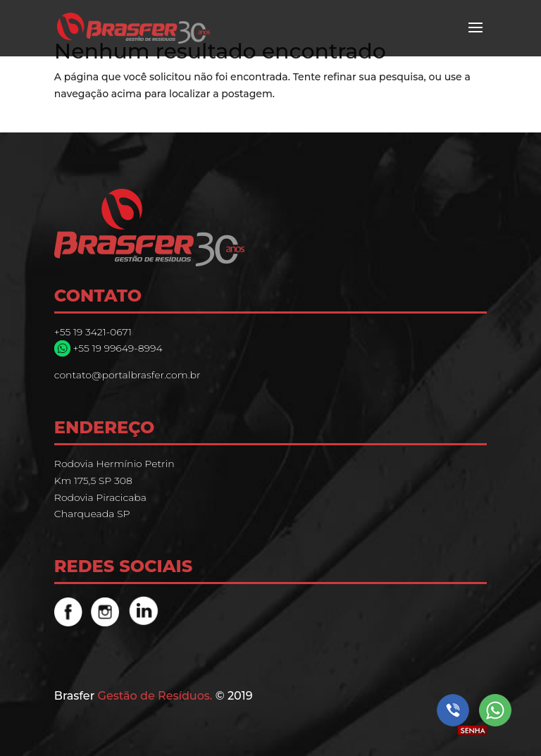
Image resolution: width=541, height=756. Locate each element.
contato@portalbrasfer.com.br (128, 375)
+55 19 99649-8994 (117, 348)
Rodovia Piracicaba (100, 497)
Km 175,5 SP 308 (93, 481)
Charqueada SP (92, 514)
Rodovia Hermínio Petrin (114, 464)
